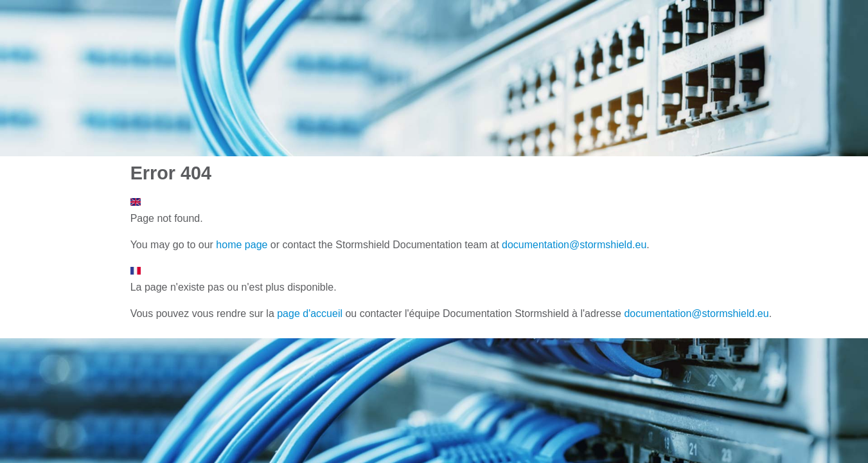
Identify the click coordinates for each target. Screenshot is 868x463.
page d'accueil (310, 313)
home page (242, 245)
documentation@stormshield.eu (574, 245)
